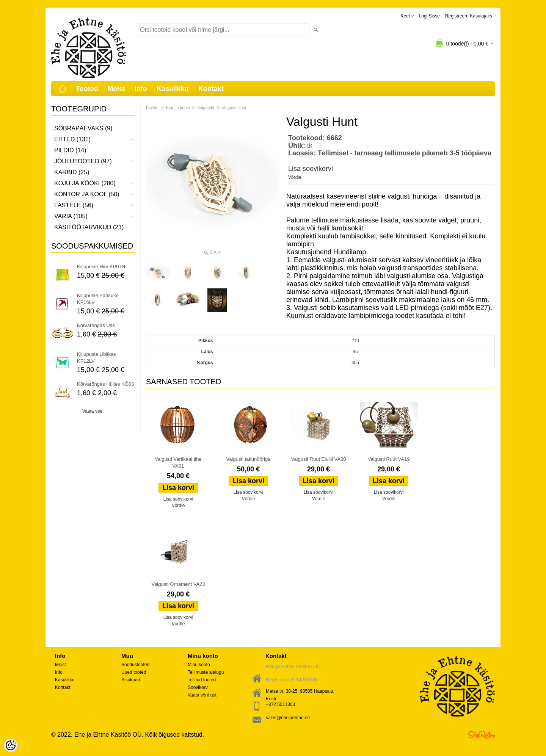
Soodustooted (135, 665)
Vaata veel (93, 411)
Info (141, 89)
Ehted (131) (72, 139)
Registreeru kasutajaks (469, 16)
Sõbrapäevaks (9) (83, 128)
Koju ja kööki (178, 108)
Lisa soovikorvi (311, 169)
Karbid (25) (72, 172)
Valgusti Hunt (234, 108)
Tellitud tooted (202, 680)
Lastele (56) (74, 205)
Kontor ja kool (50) (87, 194)
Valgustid (206, 108)
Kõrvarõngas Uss (96, 325)
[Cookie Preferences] (11, 745)
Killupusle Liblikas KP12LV (96, 358)
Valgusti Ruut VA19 (389, 459)
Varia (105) (71, 216)
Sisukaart (131, 680)
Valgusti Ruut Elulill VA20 (319, 459)
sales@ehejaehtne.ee (288, 718)
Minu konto (199, 665)
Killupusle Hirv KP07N (101, 267)
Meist (116, 89)
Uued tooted (134, 672)
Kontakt (211, 89)
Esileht (152, 108)
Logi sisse (429, 16)
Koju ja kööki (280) (85, 183)
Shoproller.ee (482, 735)
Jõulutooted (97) (83, 161)
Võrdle (295, 177)
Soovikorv (198, 687)
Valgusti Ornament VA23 (178, 584)
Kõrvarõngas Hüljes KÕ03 (105, 384)
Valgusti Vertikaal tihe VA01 (178, 463)
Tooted (87, 89)
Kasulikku (173, 89)
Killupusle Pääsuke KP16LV (98, 299)
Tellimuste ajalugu (206, 672)
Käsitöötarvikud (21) (89, 227)
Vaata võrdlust (202, 695)
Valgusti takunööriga (249, 459)
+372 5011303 (280, 704)
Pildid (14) (70, 150)
